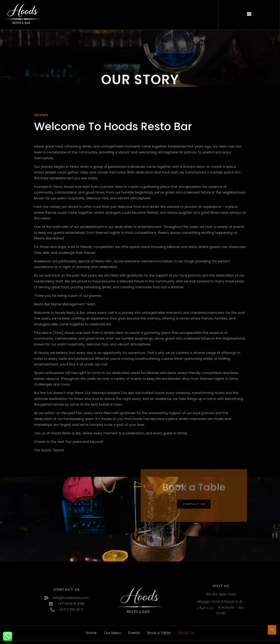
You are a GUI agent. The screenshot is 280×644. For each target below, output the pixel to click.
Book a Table (159, 633)
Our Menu (112, 633)
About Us (186, 633)
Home (91, 633)
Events (134, 633)
